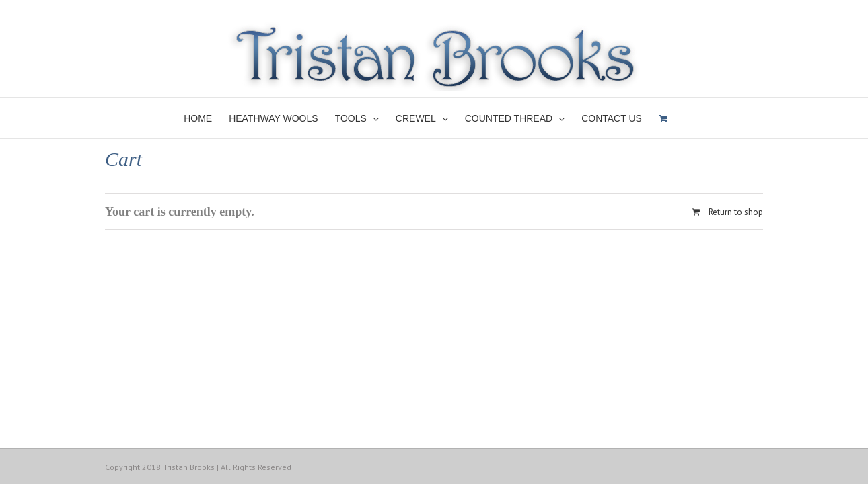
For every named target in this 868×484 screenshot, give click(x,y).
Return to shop (736, 212)
